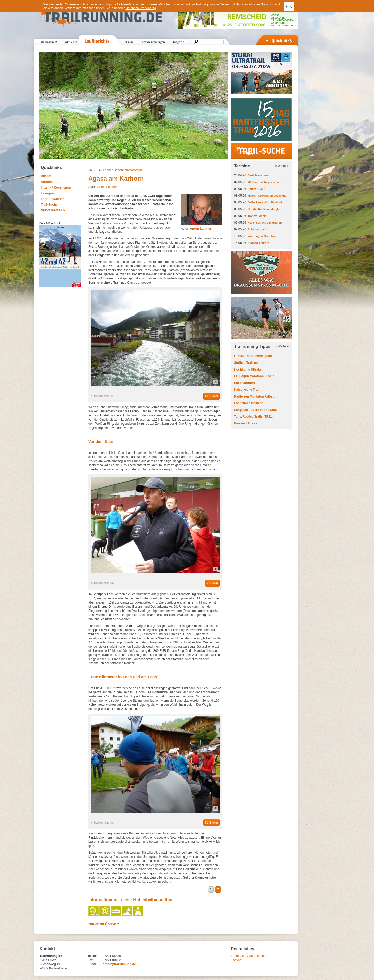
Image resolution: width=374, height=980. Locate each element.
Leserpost (48, 193)
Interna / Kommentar (56, 188)
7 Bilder (212, 583)
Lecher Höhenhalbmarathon (122, 170)
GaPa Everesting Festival (265, 202)
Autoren (47, 182)
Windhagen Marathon (262, 236)
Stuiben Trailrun (258, 243)
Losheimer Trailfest (248, 403)
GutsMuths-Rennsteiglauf (265, 209)
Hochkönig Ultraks (248, 369)
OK (289, 7)
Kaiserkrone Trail (247, 390)
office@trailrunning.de (119, 964)
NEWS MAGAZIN (53, 210)
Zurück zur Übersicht (104, 924)
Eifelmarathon (244, 383)
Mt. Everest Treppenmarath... (267, 182)
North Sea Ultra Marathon (265, 223)
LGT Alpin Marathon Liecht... (255, 376)
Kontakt (236, 960)
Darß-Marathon (258, 175)
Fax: (91, 960)
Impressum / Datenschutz (249, 956)
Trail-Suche (49, 205)
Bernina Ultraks (246, 423)
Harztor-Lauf (256, 189)
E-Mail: (92, 964)
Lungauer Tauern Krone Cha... (256, 410)
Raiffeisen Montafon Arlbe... (255, 396)
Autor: (196, 229)
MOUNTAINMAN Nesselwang (267, 196)
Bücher (46, 176)
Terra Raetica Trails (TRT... (253, 417)
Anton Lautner (107, 187)
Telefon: (93, 956)
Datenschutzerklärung (141, 8)
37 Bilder (212, 823)
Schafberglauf (257, 229)
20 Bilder (212, 396)
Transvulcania (257, 216)
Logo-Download (53, 199)
